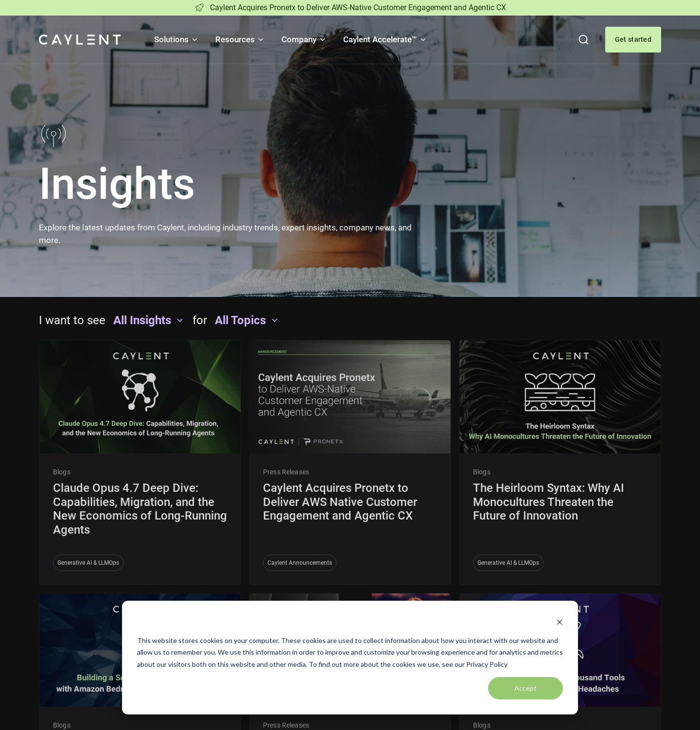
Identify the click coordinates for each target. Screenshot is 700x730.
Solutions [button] (176, 39)
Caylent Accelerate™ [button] (385, 39)
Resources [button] (240, 39)
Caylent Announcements (300, 563)
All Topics (247, 320)
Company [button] (304, 39)
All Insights (149, 320)
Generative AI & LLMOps (88, 563)
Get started (633, 39)
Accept (525, 688)
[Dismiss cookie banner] (560, 622)
